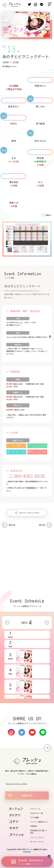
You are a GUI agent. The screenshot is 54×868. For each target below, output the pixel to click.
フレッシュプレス (37, 837)
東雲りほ (14, 203)
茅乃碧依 (40, 124)
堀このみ (40, 106)
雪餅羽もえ (40, 86)
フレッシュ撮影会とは (39, 822)
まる (14, 158)
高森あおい (14, 106)
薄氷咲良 (14, 182)
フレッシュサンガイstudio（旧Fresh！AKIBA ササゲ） (27, 337)
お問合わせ (27, 795)
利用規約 (31, 488)
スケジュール (35, 809)
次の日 (42, 525)
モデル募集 (34, 817)
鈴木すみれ (40, 141)
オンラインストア (37, 842)
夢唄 (14, 141)
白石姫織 (14, 86)
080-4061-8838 (29, 476)
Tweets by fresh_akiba (16, 784)
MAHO (14, 124)
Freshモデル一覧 (36, 813)
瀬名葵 (40, 158)
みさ (40, 182)
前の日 (12, 525)
